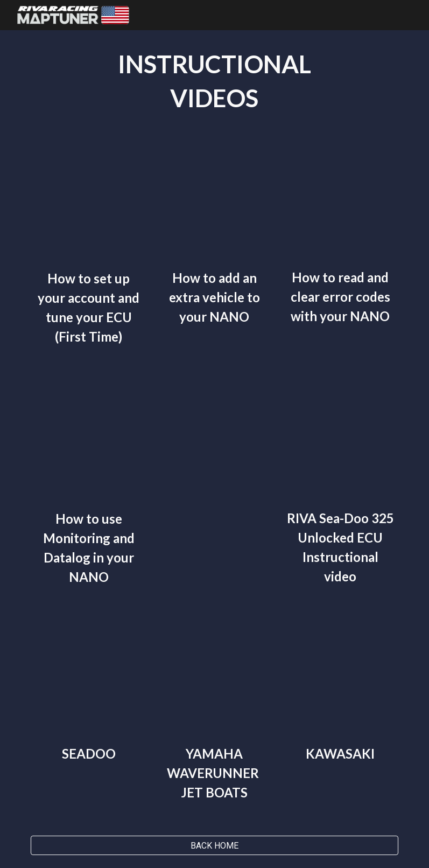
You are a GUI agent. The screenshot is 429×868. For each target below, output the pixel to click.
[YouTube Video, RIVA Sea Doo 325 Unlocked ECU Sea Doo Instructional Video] (340, 440)
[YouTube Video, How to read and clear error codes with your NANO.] (340, 203)
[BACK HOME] (215, 846)
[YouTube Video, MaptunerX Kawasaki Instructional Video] (340, 678)
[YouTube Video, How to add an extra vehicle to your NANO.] (214, 203)
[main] (215, 81)
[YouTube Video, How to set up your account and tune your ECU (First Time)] (89, 203)
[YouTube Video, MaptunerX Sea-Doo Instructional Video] (89, 678)
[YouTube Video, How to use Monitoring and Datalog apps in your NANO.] (89, 441)
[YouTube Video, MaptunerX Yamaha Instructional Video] (214, 678)
